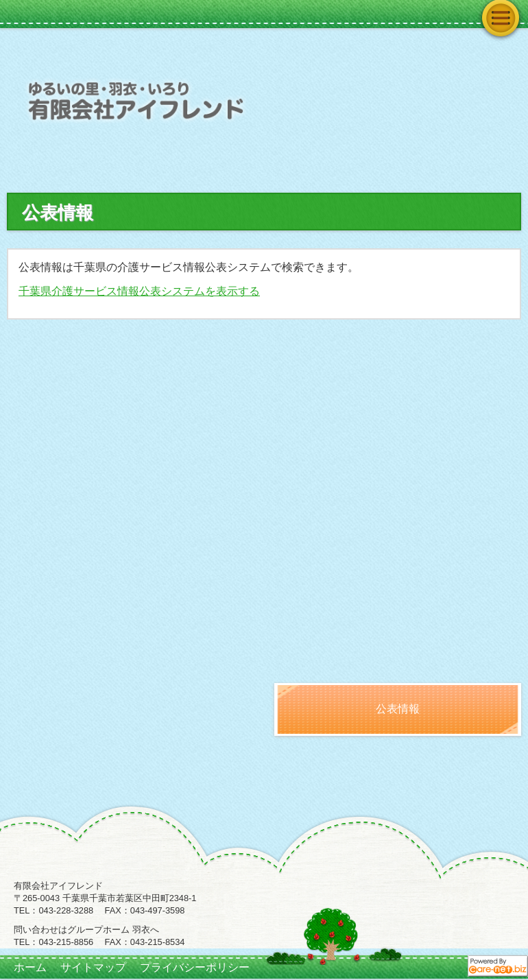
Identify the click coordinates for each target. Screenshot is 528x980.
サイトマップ (93, 967)
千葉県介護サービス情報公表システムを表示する (139, 291)
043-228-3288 (66, 910)
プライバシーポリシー (195, 967)
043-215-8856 (66, 942)
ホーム (30, 967)
